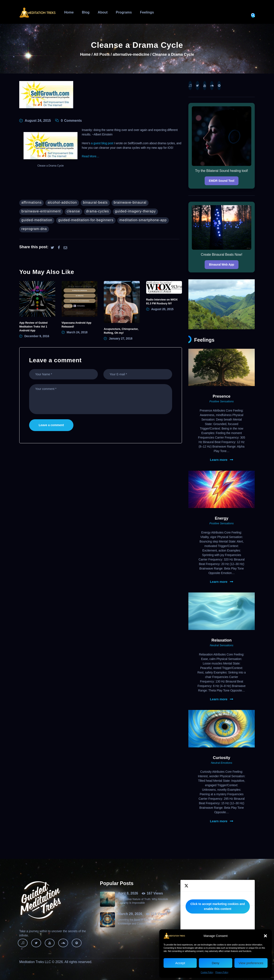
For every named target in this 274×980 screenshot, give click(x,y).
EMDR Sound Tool (222, 181)
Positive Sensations (221, 401)
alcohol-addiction (62, 202)
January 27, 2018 (121, 338)
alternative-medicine (131, 55)
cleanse (73, 211)
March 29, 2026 (130, 914)
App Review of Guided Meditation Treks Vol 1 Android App (33, 327)
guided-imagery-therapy (135, 211)
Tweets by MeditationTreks (218, 906)
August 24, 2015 (38, 121)
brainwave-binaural (130, 202)
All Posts (102, 54)
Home (85, 55)
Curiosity (222, 758)
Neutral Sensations (222, 645)
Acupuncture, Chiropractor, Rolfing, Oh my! (121, 331)
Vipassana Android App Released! (77, 325)
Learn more (219, 460)
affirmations (31, 202)
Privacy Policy (222, 972)
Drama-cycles (98, 211)
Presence (222, 396)
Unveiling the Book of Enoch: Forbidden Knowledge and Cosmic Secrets (141, 922)
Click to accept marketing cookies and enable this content (217, 906)
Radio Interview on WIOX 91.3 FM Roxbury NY (162, 302)
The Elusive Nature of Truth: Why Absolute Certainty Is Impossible (143, 901)
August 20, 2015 (162, 309)
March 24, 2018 (77, 332)
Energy (221, 518)
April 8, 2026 (128, 893)
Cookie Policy (207, 972)
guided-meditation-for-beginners (86, 220)
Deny (215, 963)
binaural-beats (95, 202)
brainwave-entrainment (41, 211)
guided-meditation (37, 220)
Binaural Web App (221, 265)
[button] (265, 936)
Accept (180, 963)
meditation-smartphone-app (143, 220)
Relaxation (222, 640)
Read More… (91, 156)
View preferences (251, 963)
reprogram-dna (34, 229)
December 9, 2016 (37, 336)
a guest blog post (102, 143)
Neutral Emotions (222, 763)
